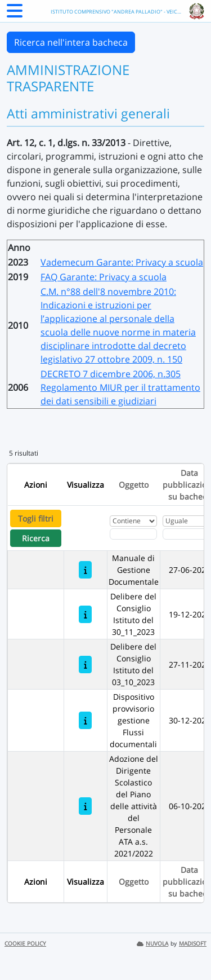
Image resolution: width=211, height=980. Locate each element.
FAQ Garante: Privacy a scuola (104, 277)
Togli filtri (36, 518)
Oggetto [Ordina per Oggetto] (134, 485)
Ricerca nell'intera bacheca (71, 42)
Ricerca (36, 538)
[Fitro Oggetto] (133, 534)
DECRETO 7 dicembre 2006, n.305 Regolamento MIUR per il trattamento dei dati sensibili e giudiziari (120, 387)
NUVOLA (152, 944)
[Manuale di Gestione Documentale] (85, 570)
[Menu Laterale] (15, 14)
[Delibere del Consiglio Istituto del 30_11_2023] (85, 614)
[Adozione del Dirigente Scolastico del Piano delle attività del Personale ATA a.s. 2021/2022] (85, 806)
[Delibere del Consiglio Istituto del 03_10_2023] (85, 665)
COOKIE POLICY (25, 944)
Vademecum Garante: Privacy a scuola (122, 262)
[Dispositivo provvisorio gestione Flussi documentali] (85, 720)
